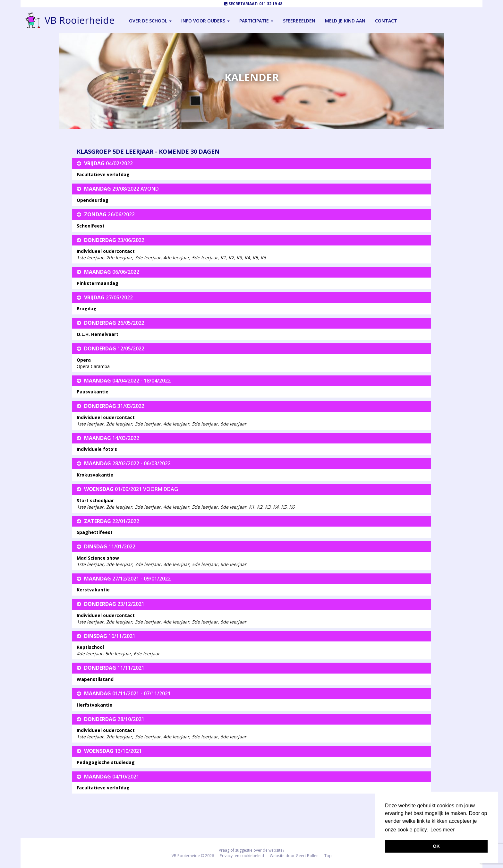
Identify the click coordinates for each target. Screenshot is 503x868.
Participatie (256, 21)
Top (328, 856)
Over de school (150, 21)
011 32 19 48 (271, 4)
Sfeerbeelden (299, 21)
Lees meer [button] (443, 830)
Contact (386, 21)
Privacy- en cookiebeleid (242, 856)
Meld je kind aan (345, 21)
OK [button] (436, 846)
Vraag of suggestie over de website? (251, 850)
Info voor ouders (205, 21)
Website (277, 856)
